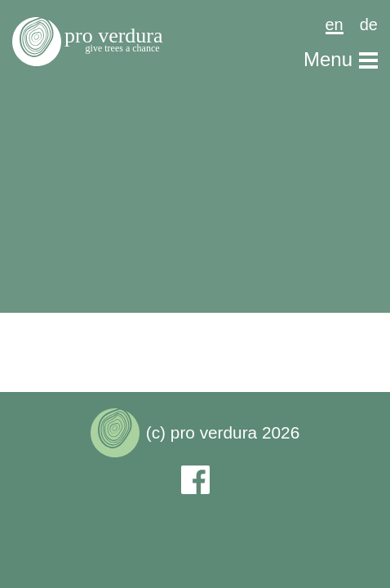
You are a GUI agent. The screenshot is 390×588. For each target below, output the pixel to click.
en (335, 24)
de (369, 24)
